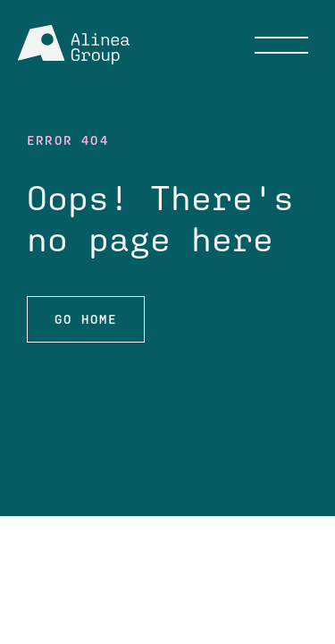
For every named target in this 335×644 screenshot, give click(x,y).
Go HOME (86, 319)
